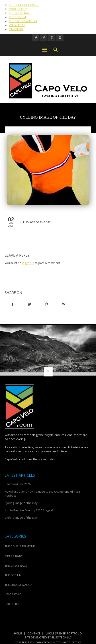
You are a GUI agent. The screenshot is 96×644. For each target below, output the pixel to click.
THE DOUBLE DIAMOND (24, 5)
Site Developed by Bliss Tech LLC (48, 637)
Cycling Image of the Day (21, 503)
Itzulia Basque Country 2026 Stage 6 (29, 510)
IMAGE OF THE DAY (39, 222)
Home (18, 633)
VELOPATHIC (17, 25)
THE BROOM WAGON (23, 21)
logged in (28, 263)
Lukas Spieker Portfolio (64, 633)
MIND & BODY (18, 9)
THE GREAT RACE (20, 13)
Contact (34, 633)
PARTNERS (16, 29)
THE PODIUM (17, 17)
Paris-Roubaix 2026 (18, 484)
